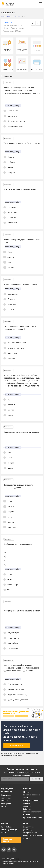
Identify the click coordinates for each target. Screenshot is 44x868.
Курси (4, 806)
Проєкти (27, 803)
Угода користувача (8, 862)
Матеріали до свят (31, 833)
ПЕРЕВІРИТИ (36, 779)
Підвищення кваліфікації (6, 796)
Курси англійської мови (33, 818)
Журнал (26, 792)
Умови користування (23, 862)
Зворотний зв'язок (8, 840)
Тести (25, 798)
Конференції (6, 804)
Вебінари (5, 801)
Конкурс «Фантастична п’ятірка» (32, 837)
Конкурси (27, 806)
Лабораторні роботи (31, 801)
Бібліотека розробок (31, 795)
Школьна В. (8, 22)
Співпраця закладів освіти (9, 831)
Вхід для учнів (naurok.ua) (29, 828)
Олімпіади (27, 809)
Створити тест (17, 746)
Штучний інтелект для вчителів (32, 813)
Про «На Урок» (7, 827)
